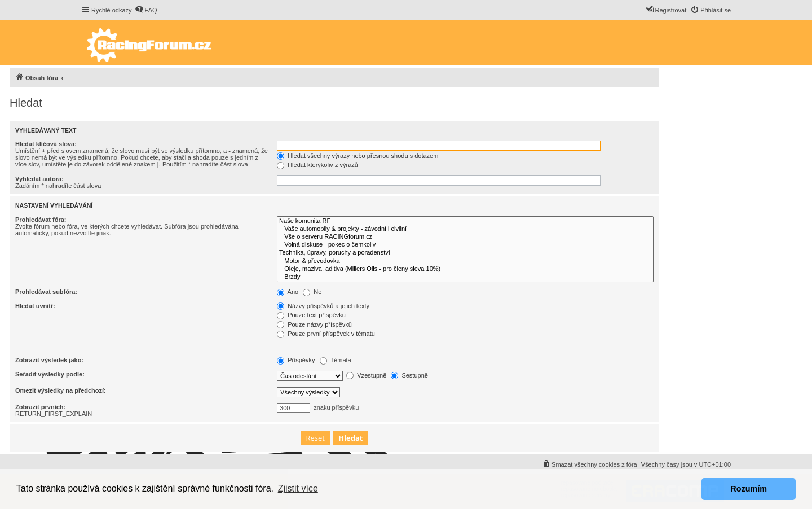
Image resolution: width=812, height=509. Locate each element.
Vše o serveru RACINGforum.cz (465, 237)
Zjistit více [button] (298, 488)
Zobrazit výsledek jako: (49, 360)
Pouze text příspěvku (311, 315)
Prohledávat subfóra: (46, 292)
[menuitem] (146, 10)
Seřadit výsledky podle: (50, 374)
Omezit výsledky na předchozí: (61, 390)
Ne (312, 292)
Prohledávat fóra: (41, 220)
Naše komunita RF (465, 221)
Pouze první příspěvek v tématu (326, 334)
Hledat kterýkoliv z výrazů (317, 165)
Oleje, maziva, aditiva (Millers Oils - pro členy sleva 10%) (465, 269)
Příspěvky (296, 360)
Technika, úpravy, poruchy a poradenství (465, 253)
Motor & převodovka (465, 261)
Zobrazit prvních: (40, 407)
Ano (288, 292)
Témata (336, 360)
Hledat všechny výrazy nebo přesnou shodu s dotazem (358, 156)
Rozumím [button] (749, 489)
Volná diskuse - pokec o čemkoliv (465, 245)
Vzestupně (366, 375)
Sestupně (409, 375)
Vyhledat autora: (39, 179)
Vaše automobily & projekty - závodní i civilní (465, 229)
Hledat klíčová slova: (46, 144)
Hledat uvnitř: (35, 306)
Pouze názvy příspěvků (314, 324)
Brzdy (465, 277)
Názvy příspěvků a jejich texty (323, 306)
